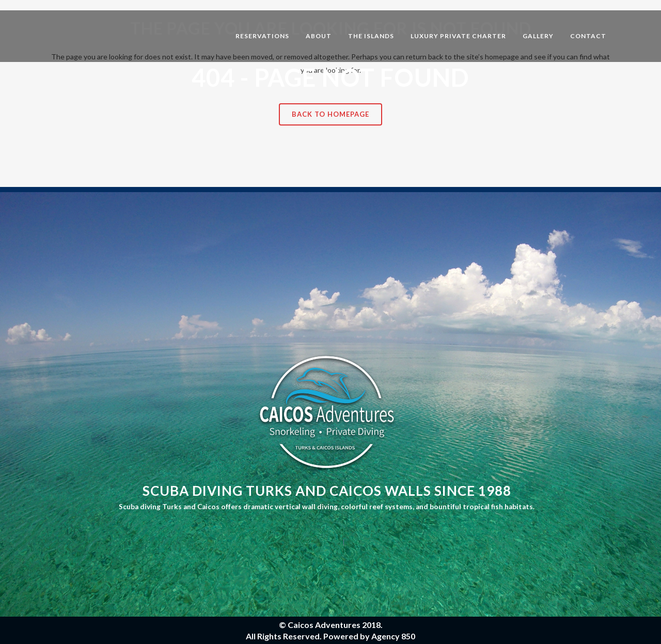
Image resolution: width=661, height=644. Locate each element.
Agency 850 (393, 636)
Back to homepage (330, 114)
